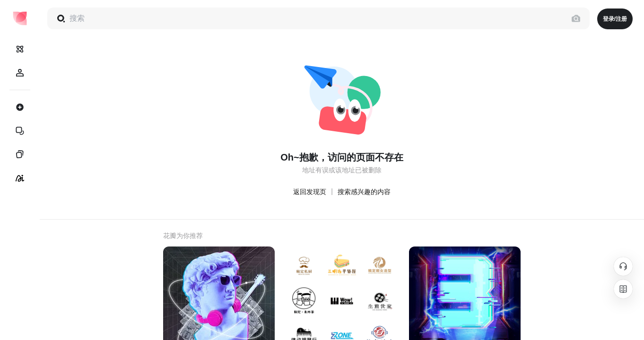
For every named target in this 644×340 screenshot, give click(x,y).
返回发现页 (310, 192)
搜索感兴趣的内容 (364, 192)
